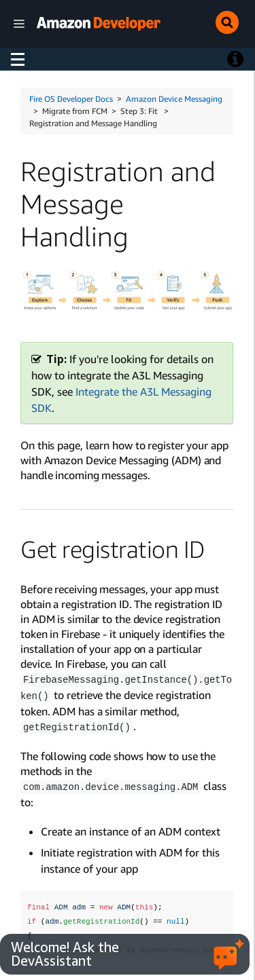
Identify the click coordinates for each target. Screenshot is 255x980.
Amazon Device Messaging (174, 99)
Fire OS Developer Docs (71, 99)
